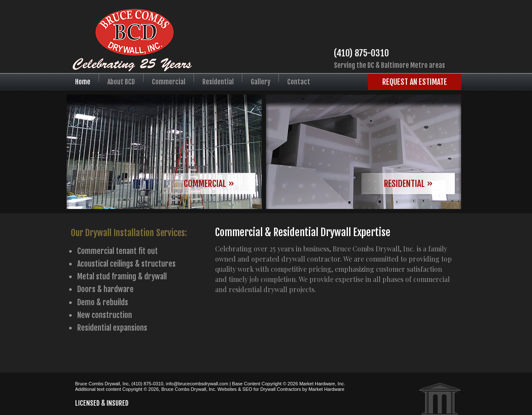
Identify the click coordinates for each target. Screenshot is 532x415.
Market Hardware (326, 389)
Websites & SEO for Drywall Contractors (259, 389)
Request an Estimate (415, 82)
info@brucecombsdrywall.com (197, 384)
